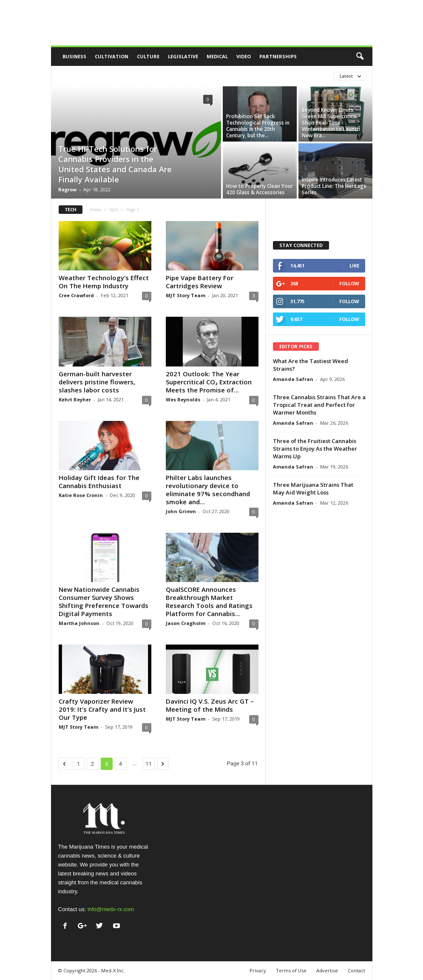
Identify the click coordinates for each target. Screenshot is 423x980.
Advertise (327, 970)
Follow (349, 283)
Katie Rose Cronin (81, 495)
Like (354, 266)
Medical (217, 56)
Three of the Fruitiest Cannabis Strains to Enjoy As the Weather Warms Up (315, 449)
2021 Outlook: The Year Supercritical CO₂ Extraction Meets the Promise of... (209, 382)
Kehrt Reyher (75, 399)
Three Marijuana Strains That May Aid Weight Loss (313, 489)
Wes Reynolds (183, 399)
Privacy (258, 970)
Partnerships (278, 56)
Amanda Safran (293, 379)
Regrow (67, 189)
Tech (114, 210)
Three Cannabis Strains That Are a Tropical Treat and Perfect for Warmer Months (319, 405)
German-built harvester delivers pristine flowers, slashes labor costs (97, 382)
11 (149, 764)
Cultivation (112, 56)
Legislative (183, 56)
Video (244, 56)
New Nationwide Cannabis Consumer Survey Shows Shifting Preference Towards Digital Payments (104, 601)
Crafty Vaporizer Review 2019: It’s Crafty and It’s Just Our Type (102, 709)
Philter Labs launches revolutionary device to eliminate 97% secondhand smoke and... (208, 490)
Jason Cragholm (186, 623)
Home (95, 210)
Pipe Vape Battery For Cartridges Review (200, 282)
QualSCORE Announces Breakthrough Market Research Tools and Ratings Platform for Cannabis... (209, 601)
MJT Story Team (186, 295)
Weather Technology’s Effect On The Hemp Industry (104, 282)
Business (74, 56)
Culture (148, 56)
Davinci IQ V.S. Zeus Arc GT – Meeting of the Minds (210, 705)
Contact (356, 970)
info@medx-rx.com (111, 909)
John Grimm (181, 511)
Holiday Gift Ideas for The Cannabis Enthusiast (99, 481)
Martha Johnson (79, 623)
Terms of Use (291, 970)
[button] (360, 57)
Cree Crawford (76, 295)
